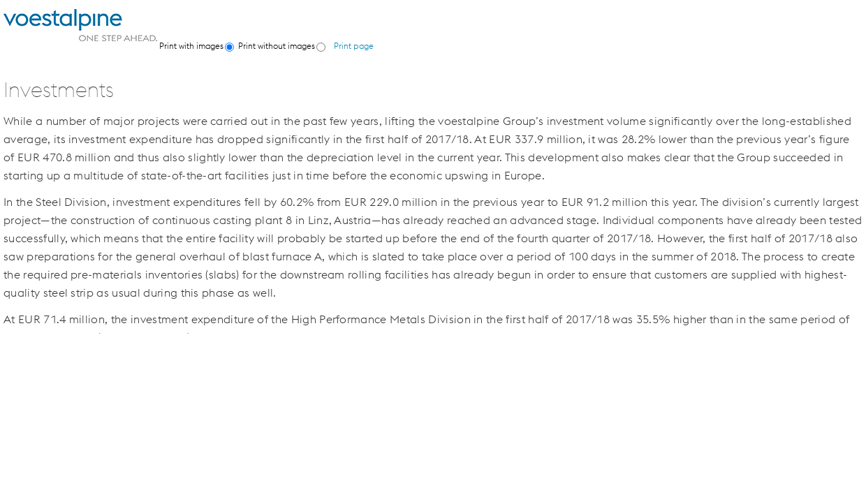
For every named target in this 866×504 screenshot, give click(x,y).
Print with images (191, 46)
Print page (354, 46)
